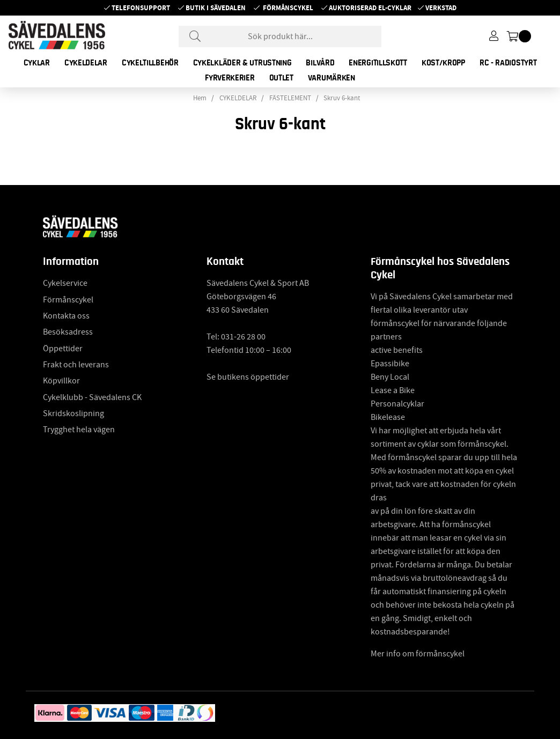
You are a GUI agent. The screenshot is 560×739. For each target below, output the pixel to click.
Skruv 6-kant (342, 98)
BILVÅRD (320, 63)
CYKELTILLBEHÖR (150, 63)
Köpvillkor (61, 381)
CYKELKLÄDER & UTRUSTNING (242, 63)
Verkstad (441, 8)
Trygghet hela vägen (79, 430)
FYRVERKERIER (230, 78)
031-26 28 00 (243, 337)
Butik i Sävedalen (216, 8)
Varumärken (331, 78)
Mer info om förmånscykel (418, 654)
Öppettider (63, 349)
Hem (200, 98)
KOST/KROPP (443, 63)
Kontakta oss (66, 316)
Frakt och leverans (76, 365)
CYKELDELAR (86, 63)
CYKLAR (37, 63)
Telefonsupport (141, 8)
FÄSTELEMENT (290, 98)
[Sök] (280, 36)
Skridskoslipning (73, 413)
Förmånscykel (288, 8)
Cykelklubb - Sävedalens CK (92, 397)
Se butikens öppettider (248, 377)
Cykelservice (65, 283)
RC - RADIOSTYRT (508, 63)
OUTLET (281, 78)
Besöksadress (68, 332)
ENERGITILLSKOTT (378, 63)
